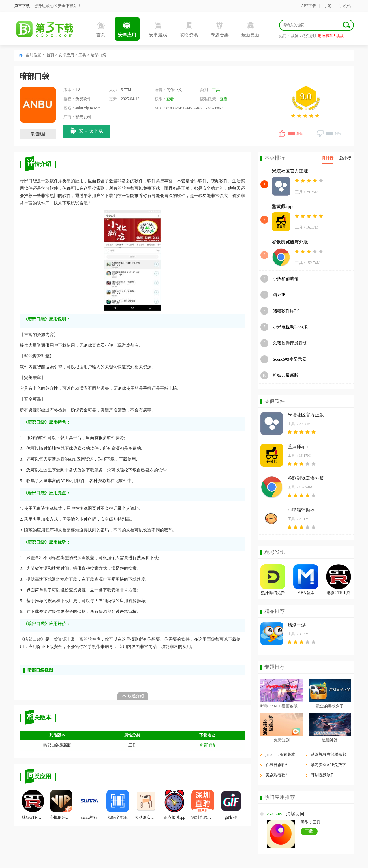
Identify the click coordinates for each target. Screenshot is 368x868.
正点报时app (174, 805)
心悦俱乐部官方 (61, 805)
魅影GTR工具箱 (33, 805)
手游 (328, 6)
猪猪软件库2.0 (286, 311)
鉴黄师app (282, 207)
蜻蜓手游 (297, 625)
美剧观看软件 (277, 775)
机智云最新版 (286, 375)
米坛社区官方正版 (290, 171)
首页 (101, 29)
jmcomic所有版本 (280, 755)
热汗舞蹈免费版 (273, 594)
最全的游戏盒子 (330, 706)
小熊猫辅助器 (286, 279)
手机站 (345, 6)
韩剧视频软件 (323, 775)
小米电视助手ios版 (290, 327)
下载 (309, 831)
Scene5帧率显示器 (290, 359)
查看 (170, 99)
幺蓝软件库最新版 (290, 343)
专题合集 (220, 29)
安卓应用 (127, 29)
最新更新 (251, 29)
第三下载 (22, 6)
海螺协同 (295, 814)
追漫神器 (330, 740)
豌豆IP (279, 295)
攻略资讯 (189, 29)
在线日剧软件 (277, 765)
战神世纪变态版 (304, 36)
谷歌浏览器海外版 (290, 242)
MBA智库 (306, 593)
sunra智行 (89, 805)
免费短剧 (282, 740)
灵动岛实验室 (146, 805)
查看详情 (207, 745)
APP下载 (309, 6)
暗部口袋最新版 (57, 745)
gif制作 (231, 805)
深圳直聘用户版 (203, 805)
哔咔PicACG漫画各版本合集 (282, 706)
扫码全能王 (118, 805)
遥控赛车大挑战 (331, 36)
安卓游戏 (158, 29)
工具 (82, 55)
